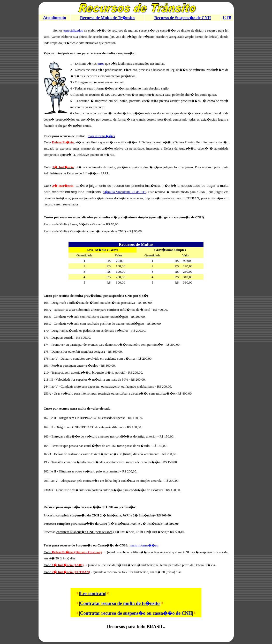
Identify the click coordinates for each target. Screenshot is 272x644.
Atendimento (55, 17)
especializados (73, 30)
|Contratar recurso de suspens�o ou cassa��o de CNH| (136, 613)
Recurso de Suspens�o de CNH (183, 18)
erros (101, 64)
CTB (227, 17)
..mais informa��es (143, 545)
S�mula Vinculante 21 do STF (125, 192)
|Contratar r (91, 603)
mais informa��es (101, 136)
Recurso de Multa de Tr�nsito (107, 18)
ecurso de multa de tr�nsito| (132, 603)
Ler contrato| (93, 594)
